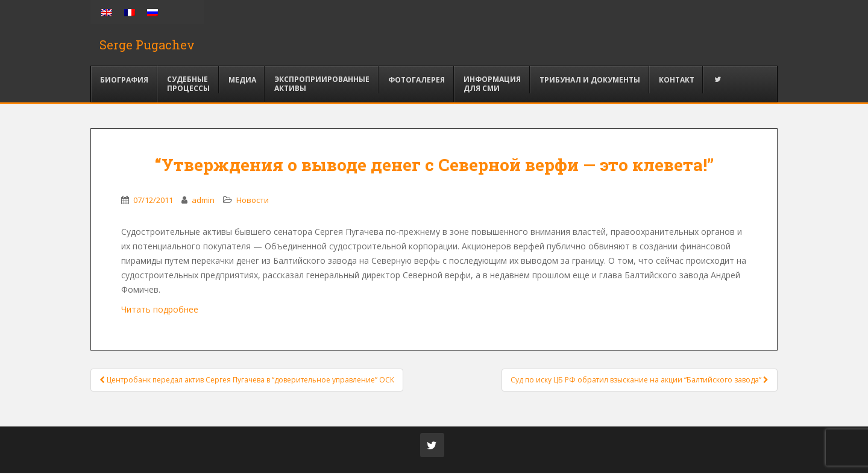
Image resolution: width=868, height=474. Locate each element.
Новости (253, 201)
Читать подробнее (160, 310)
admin (203, 201)
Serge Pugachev (147, 45)
